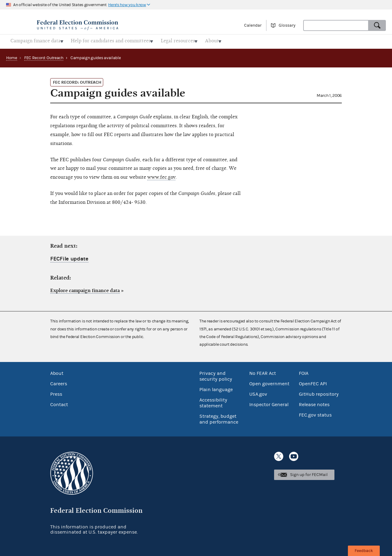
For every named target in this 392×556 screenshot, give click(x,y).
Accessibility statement (213, 401)
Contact (59, 403)
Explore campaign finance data (85, 289)
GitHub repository (319, 392)
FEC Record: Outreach (44, 56)
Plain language (216, 388)
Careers (59, 382)
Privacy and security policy (216, 374)
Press (56, 392)
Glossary (287, 25)
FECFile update (69, 257)
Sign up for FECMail (309, 473)
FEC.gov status (315, 413)
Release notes (314, 403)
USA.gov (258, 392)
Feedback (364, 551)
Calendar (253, 25)
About (57, 371)
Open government (269, 382)
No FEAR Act (263, 371)
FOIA (304, 371)
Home (12, 56)
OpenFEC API (313, 382)
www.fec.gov (161, 175)
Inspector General (269, 403)
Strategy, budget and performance (219, 417)
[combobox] (336, 25)
